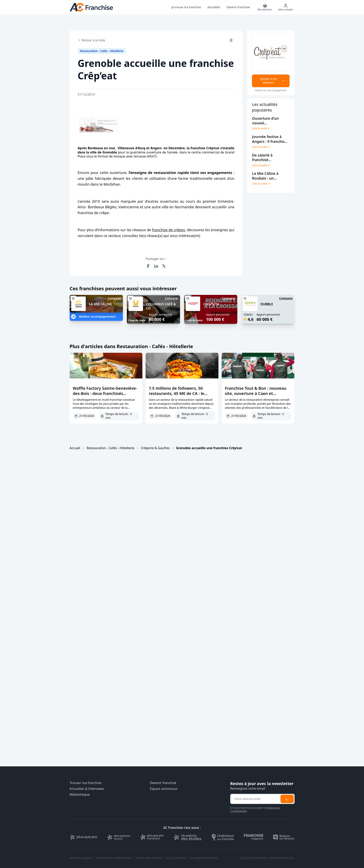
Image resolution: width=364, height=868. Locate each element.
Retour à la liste (91, 40)
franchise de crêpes (168, 230)
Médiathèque (80, 795)
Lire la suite (261, 128)
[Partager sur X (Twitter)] (164, 266)
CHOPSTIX (211, 304)
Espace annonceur (164, 789)
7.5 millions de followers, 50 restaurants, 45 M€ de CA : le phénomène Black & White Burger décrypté (182, 396)
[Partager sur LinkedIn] (156, 266)
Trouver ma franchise (86, 783)
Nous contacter (176, 858)
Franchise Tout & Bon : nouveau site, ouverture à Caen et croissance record (256, 393)
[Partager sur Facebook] (148, 266)
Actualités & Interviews (87, 789)
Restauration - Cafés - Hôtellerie (111, 448)
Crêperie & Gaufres (155, 448)
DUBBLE (267, 304)
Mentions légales (81, 858)
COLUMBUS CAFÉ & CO (161, 306)
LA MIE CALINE (100, 304)
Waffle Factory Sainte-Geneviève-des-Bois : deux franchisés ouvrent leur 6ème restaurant (105, 393)
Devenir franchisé (163, 783)
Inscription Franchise (204, 858)
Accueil (75, 448)
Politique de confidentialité (114, 858)
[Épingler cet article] (231, 40)
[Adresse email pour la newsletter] (255, 799)
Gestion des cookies (149, 858)
